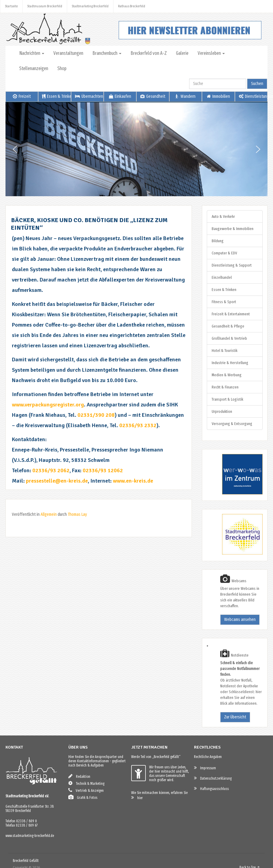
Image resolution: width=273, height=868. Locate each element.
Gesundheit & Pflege (228, 326)
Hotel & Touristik (225, 351)
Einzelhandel (222, 277)
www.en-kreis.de (133, 481)
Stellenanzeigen (34, 68)
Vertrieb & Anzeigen (86, 790)
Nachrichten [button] (32, 53)
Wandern (186, 96)
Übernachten (89, 96)
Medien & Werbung (227, 375)
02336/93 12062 (103, 470)
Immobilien (218, 96)
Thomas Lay (77, 514)
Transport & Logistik (227, 399)
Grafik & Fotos (83, 797)
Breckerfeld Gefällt (26, 861)
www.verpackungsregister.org (48, 405)
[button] (15, 149)
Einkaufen (120, 96)
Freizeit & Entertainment (231, 314)
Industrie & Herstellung (230, 363)
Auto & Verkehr (223, 216)
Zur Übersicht (235, 717)
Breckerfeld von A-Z (149, 53)
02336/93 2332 (138, 425)
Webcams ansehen (240, 620)
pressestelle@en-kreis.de (57, 481)
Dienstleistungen (253, 96)
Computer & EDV (224, 253)
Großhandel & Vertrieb (229, 338)
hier (137, 797)
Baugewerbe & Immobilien (233, 229)
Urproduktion (222, 411)
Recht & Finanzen (225, 387)
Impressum (205, 768)
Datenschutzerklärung (213, 778)
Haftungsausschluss (211, 788)
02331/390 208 (96, 415)
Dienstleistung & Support (232, 265)
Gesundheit (153, 96)
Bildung (218, 241)
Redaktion (79, 776)
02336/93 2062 (51, 470)
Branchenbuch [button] (107, 53)
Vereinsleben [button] (211, 53)
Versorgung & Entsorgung (232, 424)
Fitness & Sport (224, 302)
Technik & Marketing (86, 783)
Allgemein (49, 514)
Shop (62, 68)
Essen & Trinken (56, 96)
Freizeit (22, 96)
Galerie (182, 53)
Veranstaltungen (68, 53)
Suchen (257, 84)
